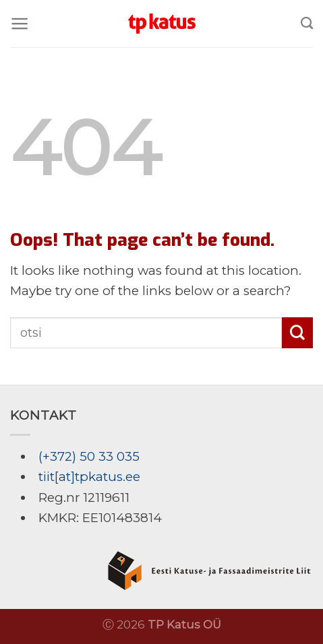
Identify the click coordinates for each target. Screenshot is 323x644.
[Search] (307, 24)
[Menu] (20, 24)
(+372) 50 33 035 (89, 456)
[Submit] (297, 333)
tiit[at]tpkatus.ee (89, 477)
